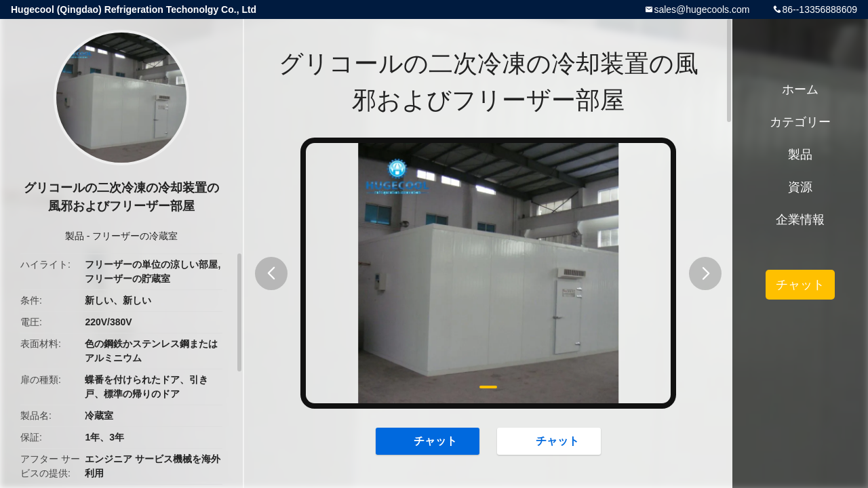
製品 (75, 236)
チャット (429, 441)
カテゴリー (800, 122)
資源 (800, 187)
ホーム (800, 89)
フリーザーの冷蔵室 (135, 236)
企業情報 (800, 220)
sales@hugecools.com (702, 9)
